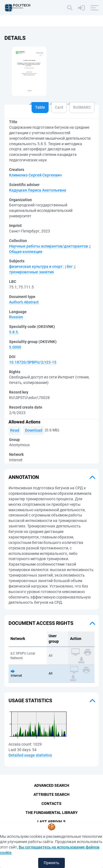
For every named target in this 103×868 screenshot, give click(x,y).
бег (70, 266)
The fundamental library (52, 813)
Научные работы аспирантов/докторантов (48, 246)
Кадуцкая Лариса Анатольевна (38, 190)
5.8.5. (14, 332)
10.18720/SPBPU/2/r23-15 (33, 362)
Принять (51, 863)
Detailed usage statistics (30, 755)
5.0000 (15, 347)
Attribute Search (51, 794)
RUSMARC (82, 107)
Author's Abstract (24, 302)
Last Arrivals (51, 822)
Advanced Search (52, 785)
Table (40, 107)
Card (59, 107)
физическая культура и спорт (36, 266)
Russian (16, 317)
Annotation (24, 477)
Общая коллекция (26, 252)
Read (15, 430)
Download (34, 430)
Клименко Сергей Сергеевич (35, 175)
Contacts (51, 804)
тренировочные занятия (31, 272)
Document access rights (41, 623)
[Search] (70, 8)
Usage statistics (30, 700)
